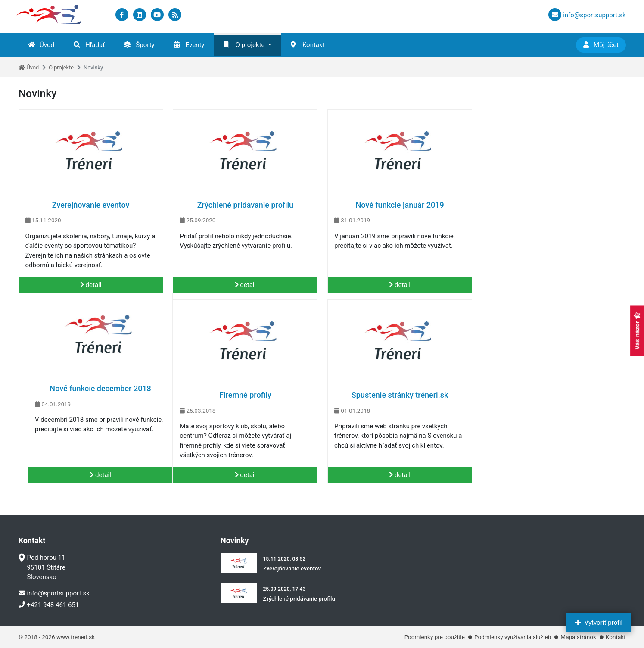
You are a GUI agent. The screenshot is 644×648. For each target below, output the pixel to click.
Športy (139, 45)
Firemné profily (91, 395)
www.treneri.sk (76, 637)
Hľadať (89, 45)
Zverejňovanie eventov (90, 205)
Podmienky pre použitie (435, 637)
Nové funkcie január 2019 (399, 205)
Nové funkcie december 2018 (554, 205)
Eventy (189, 45)
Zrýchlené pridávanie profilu (245, 205)
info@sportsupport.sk (54, 593)
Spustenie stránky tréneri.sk (245, 395)
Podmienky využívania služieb (513, 637)
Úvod (41, 45)
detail (91, 285)
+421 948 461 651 (49, 605)
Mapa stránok (578, 637)
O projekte (244, 45)
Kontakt (308, 45)
